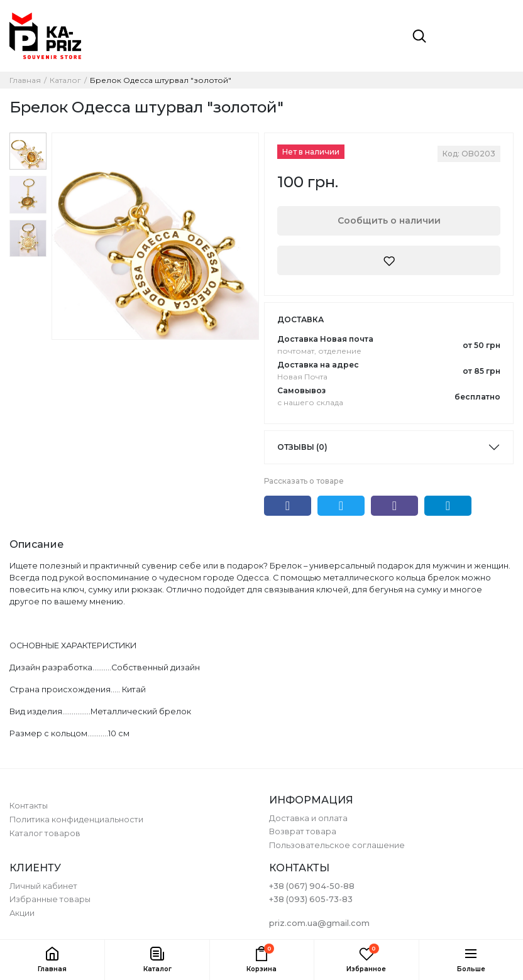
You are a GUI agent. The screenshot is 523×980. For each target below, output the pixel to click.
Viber (394, 506)
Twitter (341, 506)
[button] (157, 960)
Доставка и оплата (308, 818)
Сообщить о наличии (389, 220)
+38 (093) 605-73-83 (311, 899)
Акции (22, 913)
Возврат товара (303, 831)
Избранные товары (50, 899)
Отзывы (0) (302, 447)
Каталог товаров (45, 833)
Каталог (65, 80)
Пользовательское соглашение (337, 845)
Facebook (288, 506)
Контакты (29, 806)
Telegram (448, 506)
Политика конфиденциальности (76, 819)
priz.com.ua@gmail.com (319, 923)
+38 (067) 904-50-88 (312, 886)
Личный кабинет (43, 886)
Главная (25, 80)
